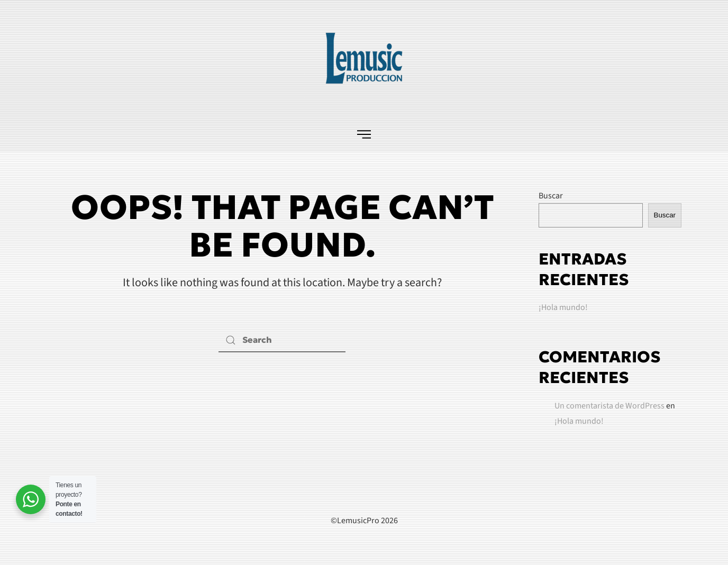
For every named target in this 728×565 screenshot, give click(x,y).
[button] (364, 134)
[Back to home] (364, 58)
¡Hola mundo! (563, 307)
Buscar (551, 196)
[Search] (282, 340)
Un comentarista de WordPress (609, 406)
